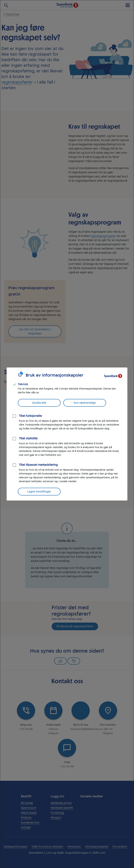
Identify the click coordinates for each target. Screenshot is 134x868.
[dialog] (67, 434)
